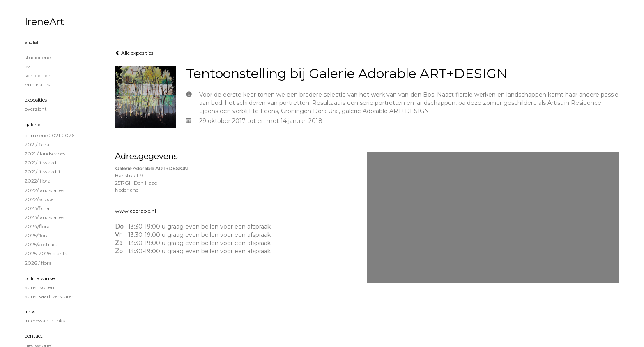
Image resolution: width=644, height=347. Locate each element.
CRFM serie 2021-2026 (49, 135)
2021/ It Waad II (42, 172)
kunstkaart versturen (50, 296)
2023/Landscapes (44, 217)
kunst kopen (39, 287)
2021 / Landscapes (45, 154)
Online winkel (40, 278)
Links (30, 311)
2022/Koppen (41, 199)
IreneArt (44, 22)
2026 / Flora (38, 263)
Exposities (36, 100)
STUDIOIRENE (38, 57)
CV (27, 66)
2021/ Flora (37, 145)
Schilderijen (38, 75)
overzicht (36, 109)
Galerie (32, 124)
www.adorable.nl (136, 211)
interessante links (45, 320)
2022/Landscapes (44, 190)
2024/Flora (37, 226)
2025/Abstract (41, 244)
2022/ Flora (38, 181)
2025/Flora (37, 235)
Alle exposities (134, 53)
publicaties (37, 84)
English (32, 42)
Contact (34, 336)
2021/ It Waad (40, 163)
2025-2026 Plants (46, 253)
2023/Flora (37, 208)
